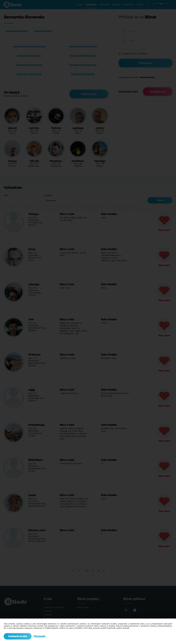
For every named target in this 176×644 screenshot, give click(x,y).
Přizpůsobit (39, 636)
